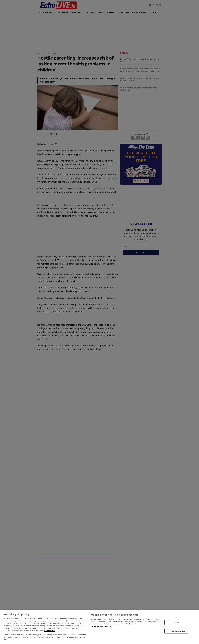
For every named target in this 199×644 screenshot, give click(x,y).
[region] (99, 627)
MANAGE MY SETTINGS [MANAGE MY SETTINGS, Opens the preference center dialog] (176, 631)
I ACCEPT (176, 622)
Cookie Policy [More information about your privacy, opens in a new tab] (50, 631)
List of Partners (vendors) (101, 627)
